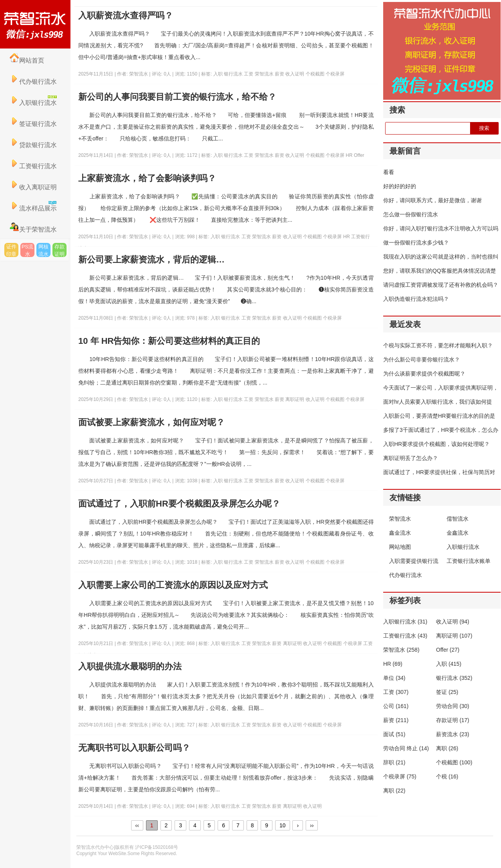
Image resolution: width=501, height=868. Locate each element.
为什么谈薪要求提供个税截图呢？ (424, 374)
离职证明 (295, 399)
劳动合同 (453, 706)
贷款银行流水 (33, 145)
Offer (359, 155)
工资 (249, 74)
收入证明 (295, 74)
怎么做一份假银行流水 (411, 214)
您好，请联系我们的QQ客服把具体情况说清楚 (440, 271)
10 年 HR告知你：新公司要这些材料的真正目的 (169, 341)
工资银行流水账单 (469, 561)
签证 (447, 692)
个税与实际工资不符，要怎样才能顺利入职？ (438, 345)
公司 (396, 706)
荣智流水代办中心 (35, 24)
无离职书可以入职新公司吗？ (134, 748)
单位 (394, 678)
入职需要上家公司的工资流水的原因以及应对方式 (173, 585)
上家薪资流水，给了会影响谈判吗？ (147, 178)
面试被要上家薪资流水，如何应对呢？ (151, 422)
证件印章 (11, 250)
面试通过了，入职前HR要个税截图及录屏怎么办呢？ (179, 504)
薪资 (280, 74)
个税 (447, 776)
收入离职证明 (33, 187)
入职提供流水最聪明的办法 (130, 666)
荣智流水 (265, 74)
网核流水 (43, 250)
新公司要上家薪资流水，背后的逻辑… (151, 260)
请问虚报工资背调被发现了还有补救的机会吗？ (441, 285)
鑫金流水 (400, 533)
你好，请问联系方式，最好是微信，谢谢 (433, 200)
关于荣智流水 (33, 229)
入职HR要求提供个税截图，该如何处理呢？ (436, 444)
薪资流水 (453, 734)
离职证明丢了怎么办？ (411, 458)
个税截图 (316, 74)
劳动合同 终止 (406, 748)
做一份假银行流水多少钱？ (416, 243)
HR (350, 155)
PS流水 (27, 250)
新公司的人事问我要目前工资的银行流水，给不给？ (177, 97)
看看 (389, 172)
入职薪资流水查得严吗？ (126, 15)
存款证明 (59, 250)
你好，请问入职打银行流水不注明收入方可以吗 (441, 228)
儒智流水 (458, 519)
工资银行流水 (33, 166)
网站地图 (400, 547)
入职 (219, 74)
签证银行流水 (33, 124)
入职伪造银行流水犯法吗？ (416, 299)
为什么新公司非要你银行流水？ (422, 359)
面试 (394, 734)
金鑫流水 (458, 533)
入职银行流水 (463, 547)
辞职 (394, 762)
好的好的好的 (400, 186)
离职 (447, 748)
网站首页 (27, 60)
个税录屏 (335, 74)
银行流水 (234, 74)
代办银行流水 (33, 82)
